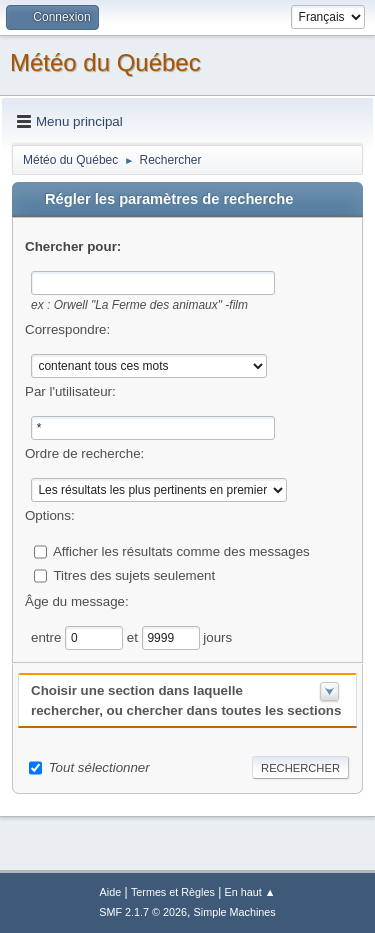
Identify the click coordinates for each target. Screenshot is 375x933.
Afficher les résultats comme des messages (181, 550)
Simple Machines (235, 912)
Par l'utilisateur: (70, 391)
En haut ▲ (250, 892)
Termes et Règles (173, 892)
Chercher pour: (73, 246)
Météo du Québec (105, 62)
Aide (111, 892)
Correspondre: (67, 329)
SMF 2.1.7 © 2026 (143, 912)
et (134, 636)
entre (48, 636)
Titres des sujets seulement (134, 574)
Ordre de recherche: (84, 453)
